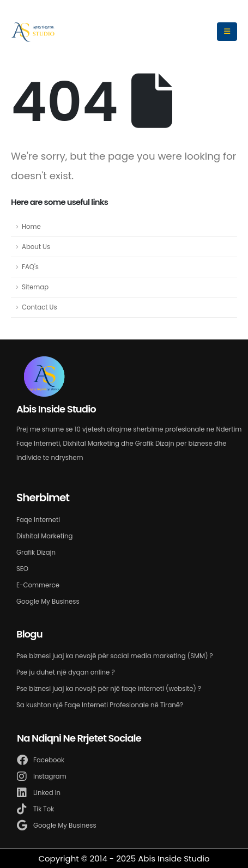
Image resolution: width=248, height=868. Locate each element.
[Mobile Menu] (227, 32)
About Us (36, 247)
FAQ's (30, 267)
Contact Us (40, 307)
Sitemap (35, 287)
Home (31, 227)
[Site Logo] (33, 32)
